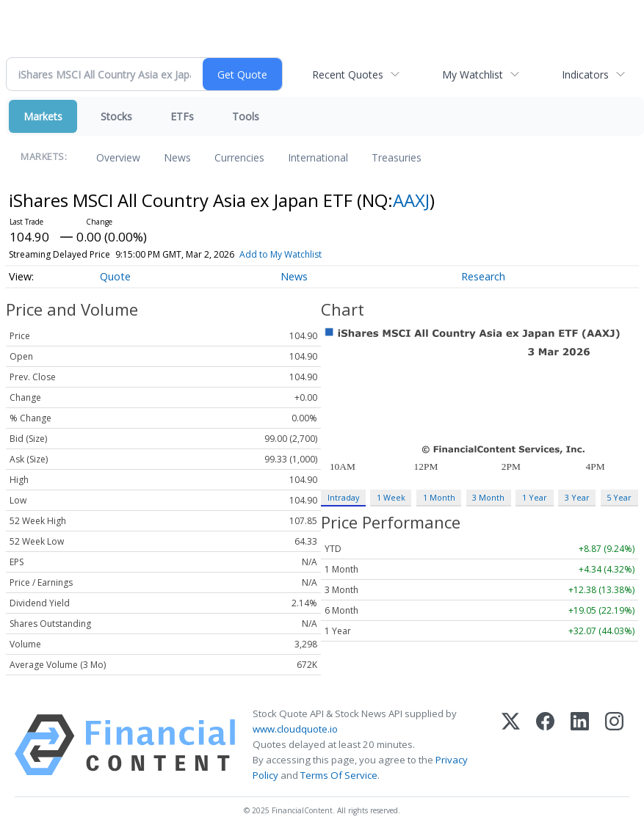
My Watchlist (473, 75)
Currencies (239, 157)
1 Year (535, 497)
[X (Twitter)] (511, 745)
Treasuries (397, 157)
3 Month (488, 497)
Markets (43, 116)
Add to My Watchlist (281, 254)
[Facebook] (545, 745)
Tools (246, 116)
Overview (118, 157)
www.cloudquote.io (295, 729)
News (177, 157)
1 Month (439, 497)
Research (483, 276)
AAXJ (411, 200)
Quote (115, 276)
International (318, 157)
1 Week (391, 497)
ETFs (182, 116)
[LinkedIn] (580, 745)
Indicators (585, 75)
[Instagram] (614, 745)
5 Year (619, 497)
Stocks (116, 116)
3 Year (577, 497)
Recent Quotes (348, 75)
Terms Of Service (339, 775)
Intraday (343, 497)
